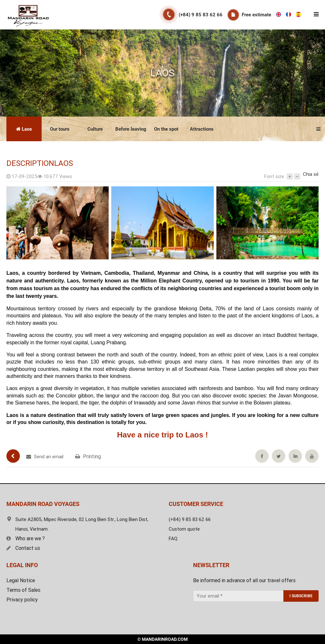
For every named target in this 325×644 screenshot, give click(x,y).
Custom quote (184, 529)
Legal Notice (21, 580)
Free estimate (256, 15)
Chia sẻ (311, 174)
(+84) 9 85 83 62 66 (201, 15)
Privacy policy (22, 600)
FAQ (173, 539)
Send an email (45, 457)
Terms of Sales (23, 590)
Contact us (23, 548)
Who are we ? (26, 538)
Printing (88, 457)
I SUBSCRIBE (301, 596)
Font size (274, 176)
